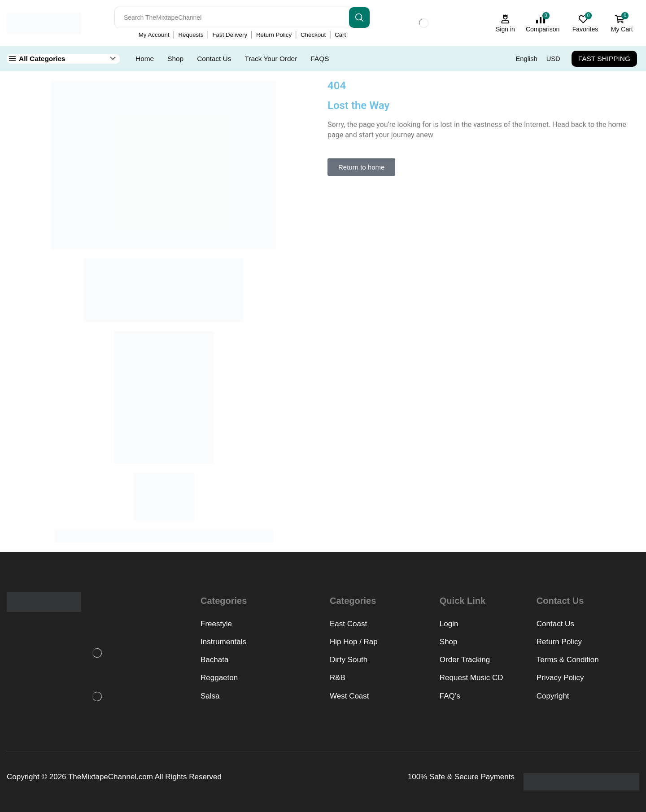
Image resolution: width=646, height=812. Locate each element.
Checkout (313, 35)
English (527, 59)
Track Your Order (271, 59)
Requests (191, 35)
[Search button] (359, 17)
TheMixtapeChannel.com (111, 777)
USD (553, 59)
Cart (340, 35)
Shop (175, 59)
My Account (154, 35)
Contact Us (214, 59)
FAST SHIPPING (604, 59)
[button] (361, 167)
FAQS (320, 59)
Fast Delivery (230, 35)
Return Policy (274, 35)
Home (145, 59)
